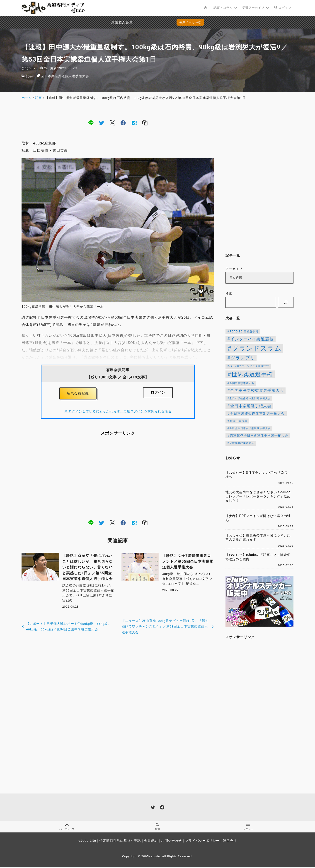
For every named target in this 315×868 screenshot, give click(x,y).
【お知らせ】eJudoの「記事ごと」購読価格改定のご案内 (258, 557)
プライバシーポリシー (202, 842)
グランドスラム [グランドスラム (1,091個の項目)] (257, 348)
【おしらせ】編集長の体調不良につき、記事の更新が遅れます (258, 538)
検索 (229, 294)
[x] (112, 123)
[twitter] (102, 123)
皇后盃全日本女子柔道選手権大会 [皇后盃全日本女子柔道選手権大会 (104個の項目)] (250, 428)
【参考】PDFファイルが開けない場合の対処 (258, 518)
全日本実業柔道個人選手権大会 (65, 76)
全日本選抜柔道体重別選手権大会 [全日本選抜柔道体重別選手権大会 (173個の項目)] (257, 414)
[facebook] (123, 123)
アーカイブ (234, 269)
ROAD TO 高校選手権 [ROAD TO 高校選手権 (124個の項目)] (244, 332)
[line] (91, 123)
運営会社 (230, 842)
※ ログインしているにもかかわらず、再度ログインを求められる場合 (118, 412)
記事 (29, 76)
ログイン (158, 392)
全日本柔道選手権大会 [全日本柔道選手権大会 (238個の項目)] (251, 406)
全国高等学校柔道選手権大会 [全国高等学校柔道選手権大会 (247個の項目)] (257, 390)
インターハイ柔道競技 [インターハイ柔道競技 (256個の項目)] (252, 339)
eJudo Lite (87, 842)
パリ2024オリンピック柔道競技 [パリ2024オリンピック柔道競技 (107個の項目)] (249, 366)
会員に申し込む (190, 22)
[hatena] (134, 123)
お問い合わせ (171, 842)
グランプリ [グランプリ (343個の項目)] (243, 358)
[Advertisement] (118, 479)
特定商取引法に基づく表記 (120, 842)
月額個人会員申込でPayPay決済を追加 (116, 22)
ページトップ (67, 827)
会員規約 (151, 842)
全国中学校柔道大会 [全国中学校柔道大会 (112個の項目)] (242, 383)
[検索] (286, 302)
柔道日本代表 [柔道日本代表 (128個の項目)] (239, 421)
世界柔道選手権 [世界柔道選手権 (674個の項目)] (252, 374)
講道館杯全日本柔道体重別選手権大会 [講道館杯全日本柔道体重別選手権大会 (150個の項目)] (259, 435)
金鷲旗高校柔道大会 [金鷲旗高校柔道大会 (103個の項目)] (242, 443)
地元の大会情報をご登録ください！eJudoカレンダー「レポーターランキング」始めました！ (258, 496)
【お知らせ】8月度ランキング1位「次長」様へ (258, 475)
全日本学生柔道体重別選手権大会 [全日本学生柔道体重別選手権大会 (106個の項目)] (250, 398)
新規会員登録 (78, 394)
